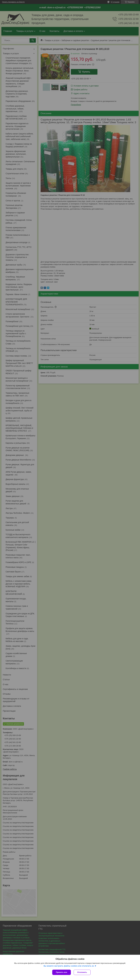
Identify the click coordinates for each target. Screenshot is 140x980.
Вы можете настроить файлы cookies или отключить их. (69, 966)
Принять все (62, 972)
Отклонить (82, 972)
